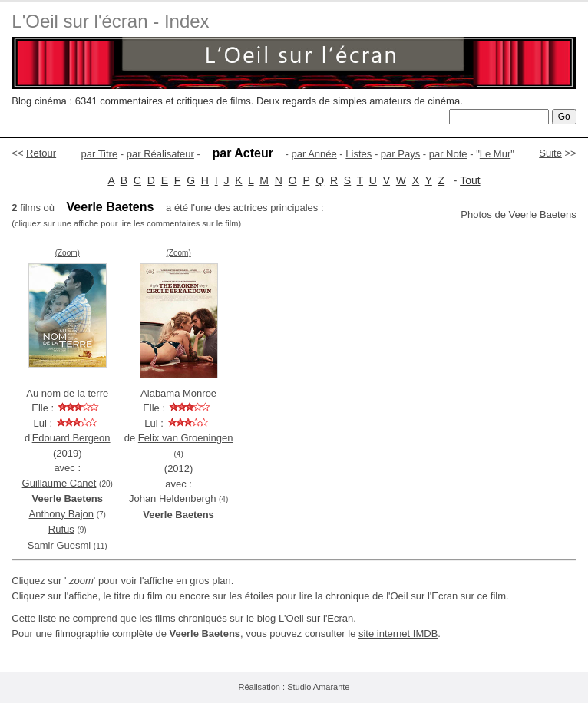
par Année (314, 154)
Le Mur (495, 154)
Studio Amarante (318, 687)
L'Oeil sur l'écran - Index (110, 21)
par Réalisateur (160, 154)
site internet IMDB (398, 634)
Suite (550, 153)
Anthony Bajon (62, 514)
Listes (358, 154)
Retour (41, 153)
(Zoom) (68, 253)
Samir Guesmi (59, 545)
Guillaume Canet (59, 483)
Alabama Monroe (178, 393)
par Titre (100, 154)
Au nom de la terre (67, 393)
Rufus (61, 529)
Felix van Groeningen (186, 438)
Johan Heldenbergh (172, 498)
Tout (470, 180)
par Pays (400, 154)
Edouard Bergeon (71, 438)
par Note (448, 154)
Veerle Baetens (542, 215)
